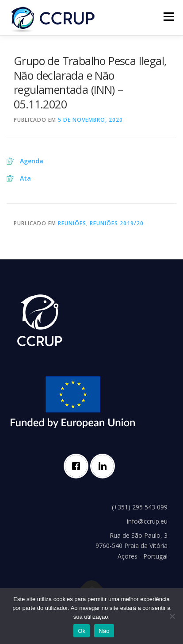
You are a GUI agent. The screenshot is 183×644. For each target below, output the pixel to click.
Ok (82, 631)
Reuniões (72, 223)
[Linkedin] (105, 466)
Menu (168, 17)
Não (104, 631)
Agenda (32, 161)
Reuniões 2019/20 (117, 223)
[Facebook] (78, 466)
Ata (25, 178)
